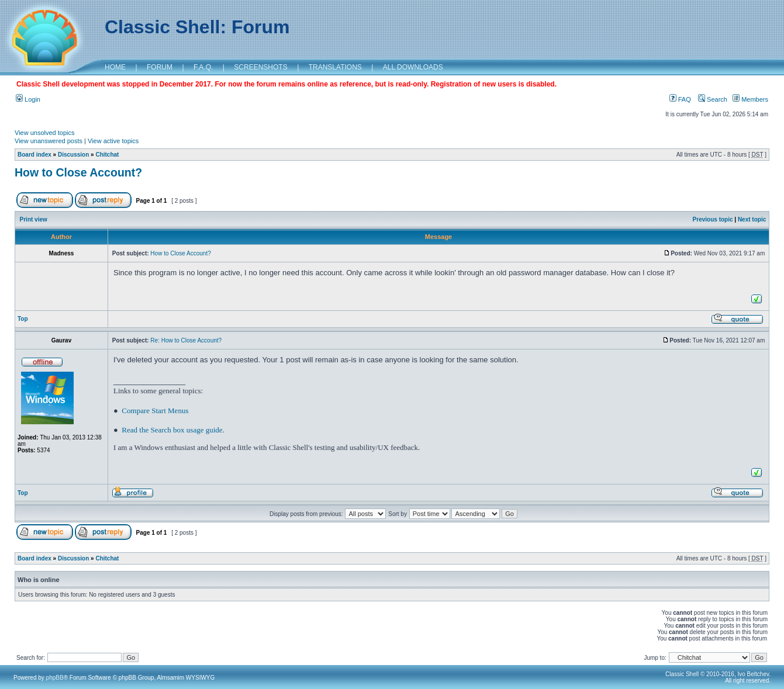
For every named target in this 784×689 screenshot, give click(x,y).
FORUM (160, 67)
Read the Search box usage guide (172, 430)
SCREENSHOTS (260, 67)
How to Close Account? (78, 172)
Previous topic (713, 219)
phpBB (55, 678)
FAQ (680, 99)
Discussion (73, 155)
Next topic (752, 219)
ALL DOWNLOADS (413, 67)
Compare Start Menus (155, 411)
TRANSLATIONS (335, 67)
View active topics (113, 141)
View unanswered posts (49, 141)
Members (750, 99)
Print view (34, 219)
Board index (34, 155)
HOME (115, 67)
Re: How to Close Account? (186, 340)
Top (23, 319)
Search (713, 99)
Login (28, 99)
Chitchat (107, 155)
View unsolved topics (45, 133)
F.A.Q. (203, 67)
